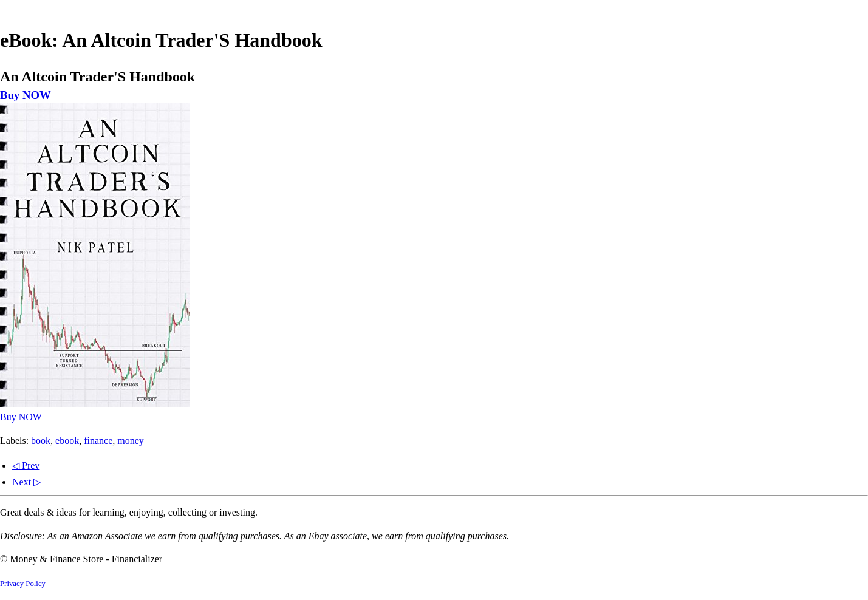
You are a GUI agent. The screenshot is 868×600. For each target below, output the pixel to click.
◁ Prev (26, 465)
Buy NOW (26, 95)
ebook (67, 441)
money (131, 441)
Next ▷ (26, 482)
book (41, 441)
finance (98, 441)
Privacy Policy (23, 584)
